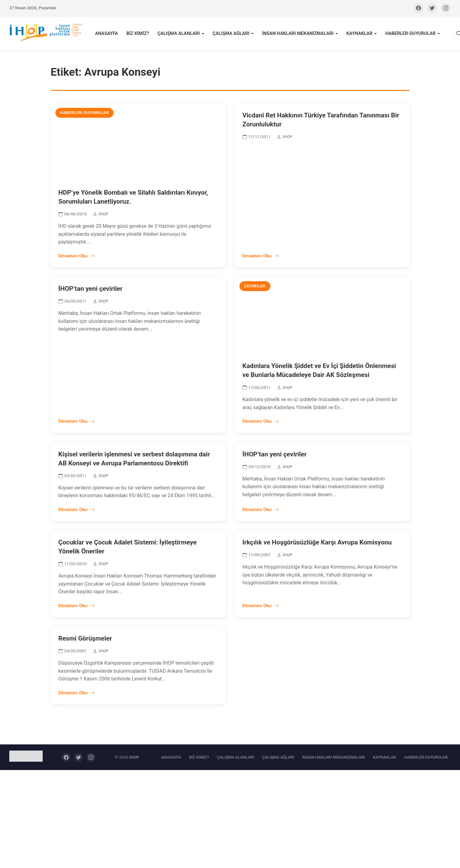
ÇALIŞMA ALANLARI (181, 34)
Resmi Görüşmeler (85, 641)
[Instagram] (446, 8)
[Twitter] (432, 8)
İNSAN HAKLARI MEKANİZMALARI (297, 34)
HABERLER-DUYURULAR (406, 34)
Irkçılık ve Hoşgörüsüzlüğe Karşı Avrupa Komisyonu (317, 544)
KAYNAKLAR (357, 34)
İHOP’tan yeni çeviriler (91, 291)
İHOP (134, 759)
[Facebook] (419, 8)
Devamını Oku (77, 258)
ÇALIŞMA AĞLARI (232, 34)
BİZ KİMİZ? (141, 34)
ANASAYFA (111, 34)
